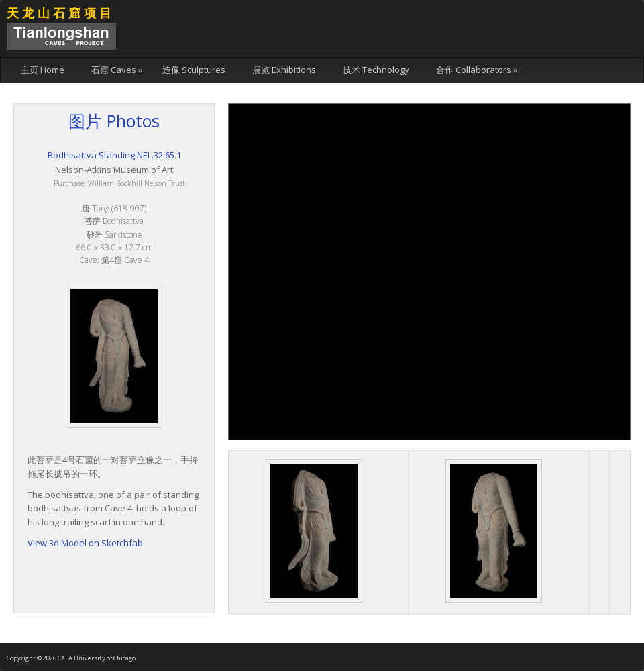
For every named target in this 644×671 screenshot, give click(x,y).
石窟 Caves (117, 70)
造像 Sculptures (194, 70)
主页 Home (43, 70)
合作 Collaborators (477, 70)
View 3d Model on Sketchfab (85, 543)
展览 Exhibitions (284, 70)
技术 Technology (376, 70)
